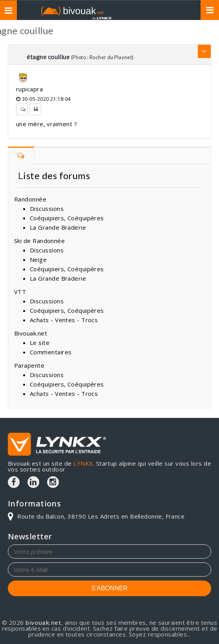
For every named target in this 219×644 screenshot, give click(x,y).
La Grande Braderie (58, 227)
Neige (38, 259)
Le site (40, 343)
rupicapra (29, 89)
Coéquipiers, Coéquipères (67, 218)
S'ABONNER (110, 588)
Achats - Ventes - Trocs (64, 320)
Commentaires (51, 352)
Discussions (47, 209)
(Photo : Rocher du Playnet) (102, 57)
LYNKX (83, 463)
